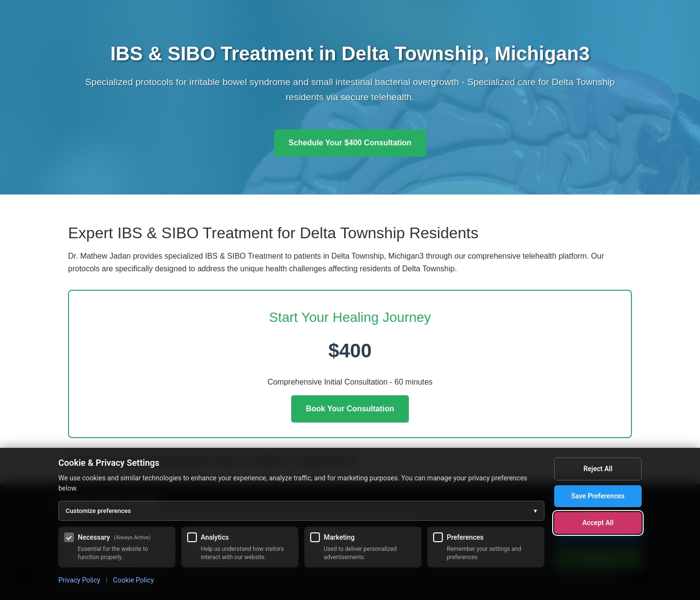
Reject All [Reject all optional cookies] (598, 469)
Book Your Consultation (350, 409)
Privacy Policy (79, 580)
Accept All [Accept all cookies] (598, 523)
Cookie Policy (134, 580)
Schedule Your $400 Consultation (350, 143)
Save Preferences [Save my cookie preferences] (598, 496)
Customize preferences (301, 511)
